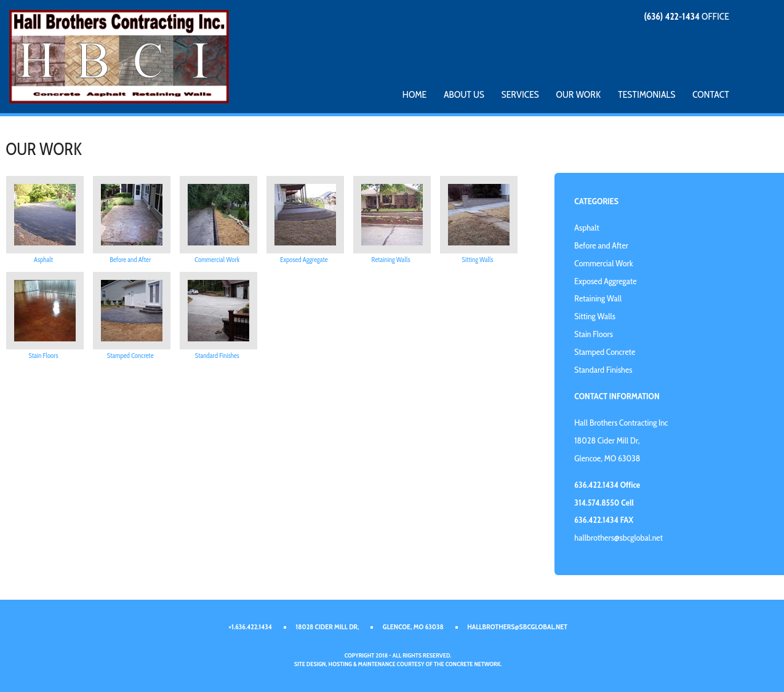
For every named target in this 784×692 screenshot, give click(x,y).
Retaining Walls (391, 260)
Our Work (579, 94)
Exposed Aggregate (304, 260)
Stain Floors (44, 356)
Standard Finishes (217, 356)
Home (414, 94)
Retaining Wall (598, 298)
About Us (464, 94)
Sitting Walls (478, 260)
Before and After (130, 260)
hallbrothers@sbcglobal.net (618, 538)
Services (520, 94)
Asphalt (43, 260)
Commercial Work (217, 260)
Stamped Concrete (130, 356)
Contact (711, 94)
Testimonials (646, 94)
